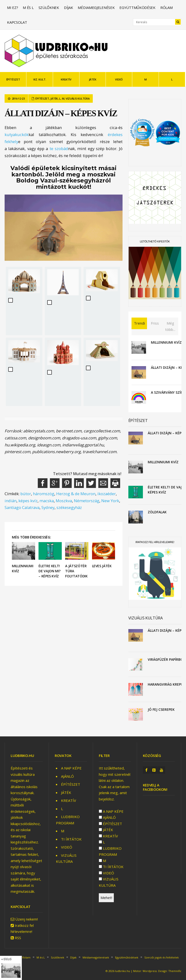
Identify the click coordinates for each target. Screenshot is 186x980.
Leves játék (102, 566)
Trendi (139, 323)
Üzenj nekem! (27, 919)
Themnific (175, 971)
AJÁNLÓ (67, 776)
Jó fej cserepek (161, 709)
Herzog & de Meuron (76, 494)
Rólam (167, 7)
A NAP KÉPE (71, 768)
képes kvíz (28, 501)
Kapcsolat (17, 22)
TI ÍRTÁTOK (71, 839)
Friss (155, 323)
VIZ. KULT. (40, 79)
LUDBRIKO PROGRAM (110, 851)
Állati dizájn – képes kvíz (61, 113)
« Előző (6, 959)
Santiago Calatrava (22, 507)
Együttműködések (137, 7)
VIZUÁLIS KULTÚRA (78, 98)
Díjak (69, 7)
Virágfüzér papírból (166, 659)
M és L (28, 7)
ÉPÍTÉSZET (13, 79)
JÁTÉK (93, 79)
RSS (18, 938)
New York (110, 501)
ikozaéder (107, 494)
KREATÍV (66, 79)
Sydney (48, 507)
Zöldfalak (157, 512)
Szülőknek (49, 7)
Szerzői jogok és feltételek (162, 957)
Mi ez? (12, 7)
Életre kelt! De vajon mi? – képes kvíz (50, 571)
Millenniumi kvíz (166, 342)
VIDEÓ (119, 79)
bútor (26, 494)
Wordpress (150, 971)
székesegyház (69, 507)
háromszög (44, 494)
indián (11, 501)
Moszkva (64, 501)
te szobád (59, 149)
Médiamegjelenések (96, 7)
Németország (87, 501)
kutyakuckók (17, 134)
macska (47, 501)
